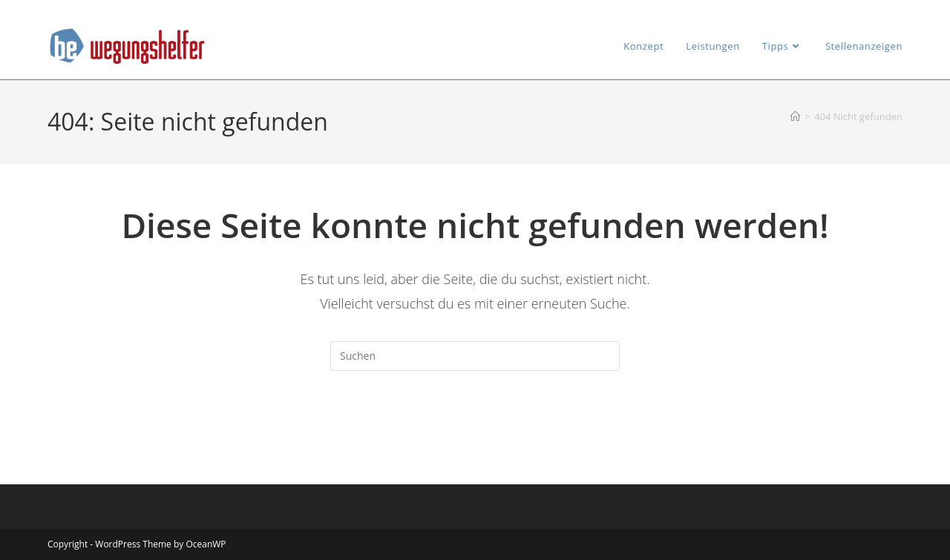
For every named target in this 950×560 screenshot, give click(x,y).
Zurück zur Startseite (475, 431)
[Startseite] (795, 116)
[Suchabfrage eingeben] (475, 356)
